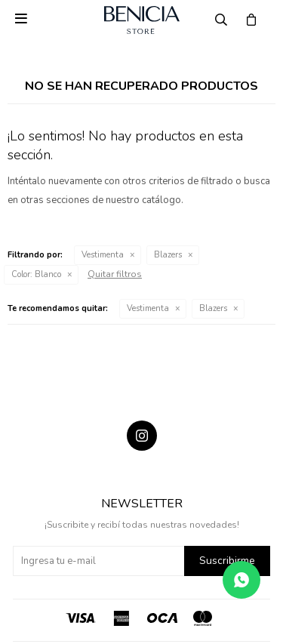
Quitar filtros (115, 274)
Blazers (168, 255)
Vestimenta (103, 255)
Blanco (36, 274)
